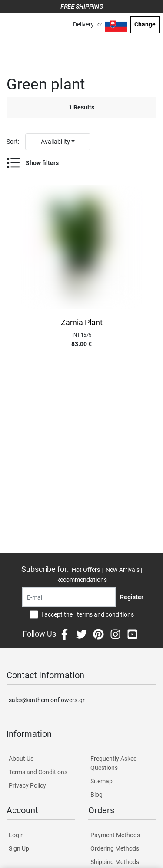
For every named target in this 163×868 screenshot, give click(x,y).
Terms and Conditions (38, 772)
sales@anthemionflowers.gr (47, 700)
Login (16, 835)
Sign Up (19, 848)
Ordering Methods (115, 848)
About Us (21, 759)
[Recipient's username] (69, 597)
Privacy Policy (27, 785)
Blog (96, 795)
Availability (55, 142)
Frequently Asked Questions (114, 763)
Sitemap (101, 781)
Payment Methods (115, 835)
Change (145, 24)
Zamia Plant (82, 323)
